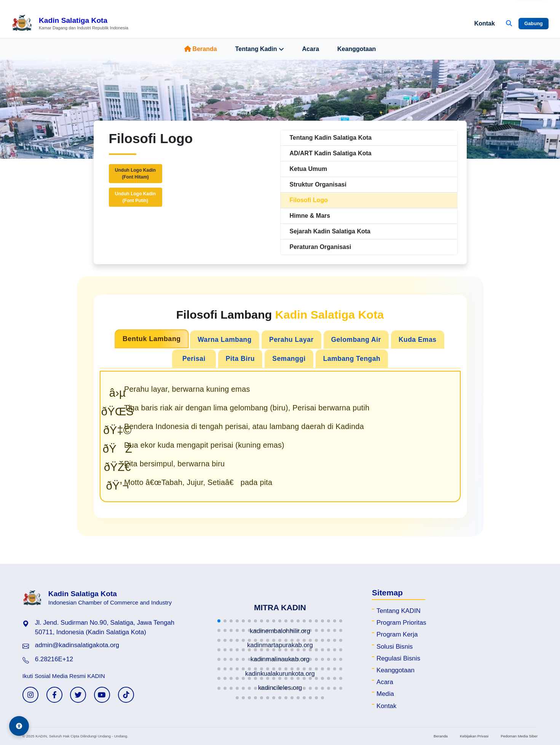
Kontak (485, 23)
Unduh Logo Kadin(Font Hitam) (135, 174)
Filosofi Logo (309, 200)
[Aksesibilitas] (19, 726)
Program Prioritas (401, 623)
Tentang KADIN (399, 611)
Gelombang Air (356, 340)
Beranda (201, 49)
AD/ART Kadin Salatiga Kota (331, 153)
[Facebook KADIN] (54, 695)
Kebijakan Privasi (474, 736)
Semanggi (289, 359)
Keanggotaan (357, 49)
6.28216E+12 (54, 659)
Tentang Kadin (260, 49)
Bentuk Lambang (152, 339)
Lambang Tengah (352, 359)
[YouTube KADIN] (102, 695)
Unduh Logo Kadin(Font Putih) (135, 197)
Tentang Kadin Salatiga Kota (331, 138)
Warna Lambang (225, 340)
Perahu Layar (291, 340)
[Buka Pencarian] (509, 24)
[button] (219, 621)
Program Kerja (397, 634)
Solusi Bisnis (395, 647)
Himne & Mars (310, 216)
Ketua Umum (309, 169)
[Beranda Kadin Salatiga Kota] (70, 24)
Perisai (194, 359)
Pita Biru (240, 359)
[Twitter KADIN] (78, 695)
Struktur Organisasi (318, 184)
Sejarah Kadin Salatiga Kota (330, 231)
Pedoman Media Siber (519, 736)
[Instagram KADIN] (30, 695)
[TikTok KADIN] (126, 695)
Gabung (533, 23)
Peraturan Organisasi (321, 247)
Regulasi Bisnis (398, 658)
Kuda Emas (418, 340)
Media (385, 694)
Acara (311, 49)
